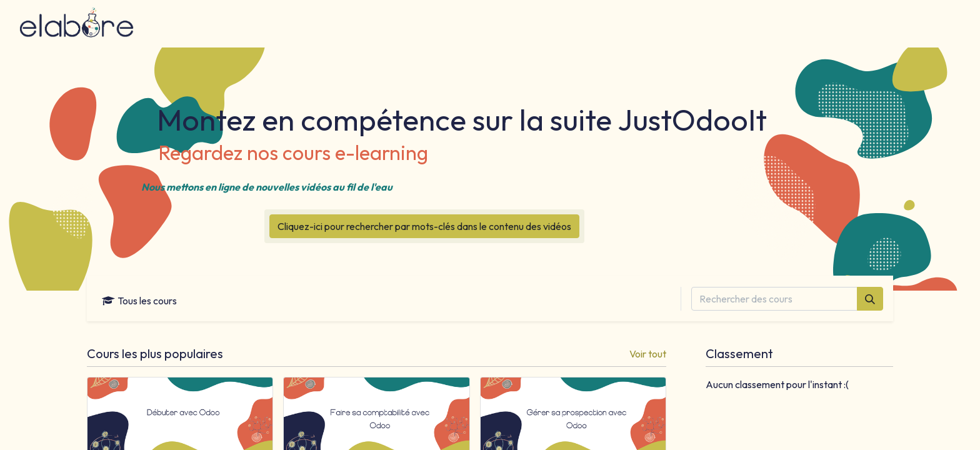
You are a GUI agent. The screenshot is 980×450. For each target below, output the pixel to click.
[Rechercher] (870, 299)
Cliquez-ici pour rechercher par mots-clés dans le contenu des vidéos (424, 226)
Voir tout (648, 354)
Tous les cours (139, 301)
